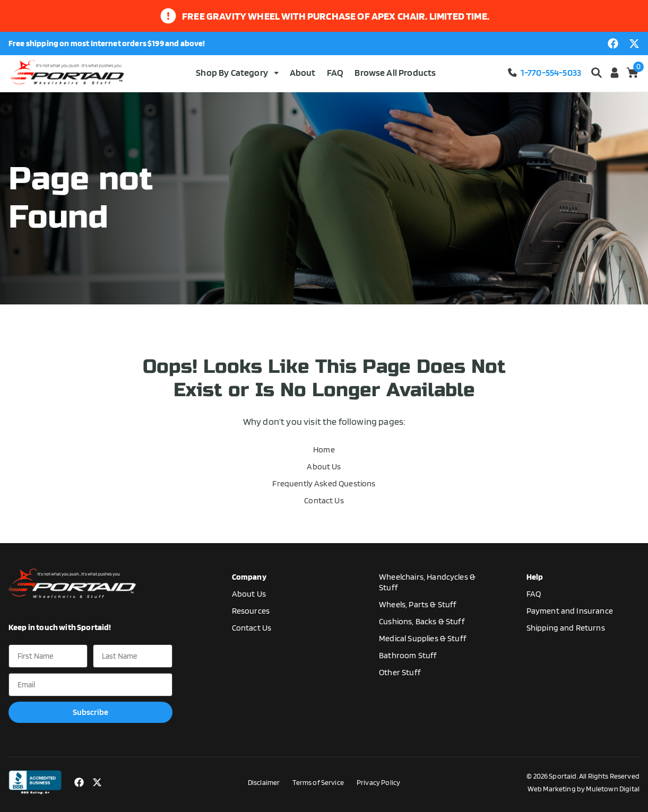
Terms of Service (318, 782)
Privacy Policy (378, 782)
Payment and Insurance (570, 611)
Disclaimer (264, 782)
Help (535, 577)
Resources (251, 611)
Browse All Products (395, 72)
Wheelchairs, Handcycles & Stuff (427, 582)
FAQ (335, 72)
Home (324, 449)
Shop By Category (237, 72)
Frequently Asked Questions (324, 483)
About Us (324, 466)
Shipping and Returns (566, 628)
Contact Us (324, 500)
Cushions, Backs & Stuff (422, 621)
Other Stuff (400, 672)
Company (249, 577)
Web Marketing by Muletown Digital (584, 789)
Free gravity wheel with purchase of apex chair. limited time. (336, 16)
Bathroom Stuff (408, 655)
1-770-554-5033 (544, 72)
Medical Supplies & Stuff (423, 638)
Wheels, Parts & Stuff (418, 604)
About (303, 72)
